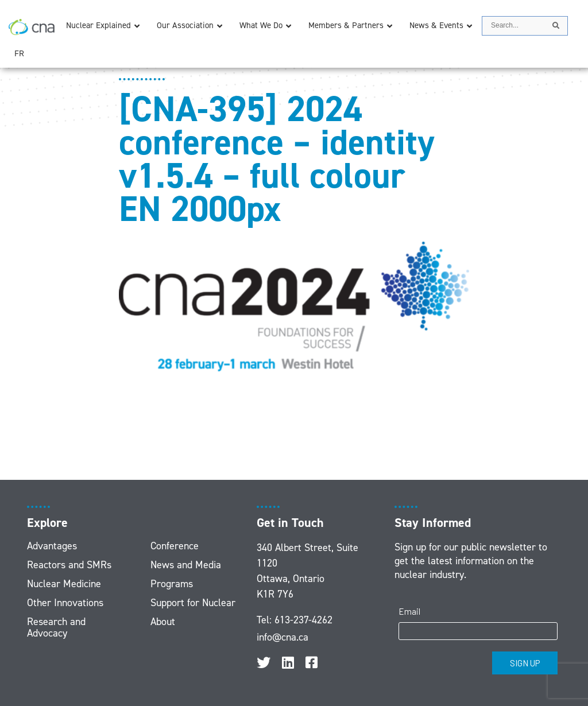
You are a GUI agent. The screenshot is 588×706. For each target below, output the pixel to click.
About (163, 622)
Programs (172, 584)
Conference (175, 546)
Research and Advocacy (56, 627)
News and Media (186, 565)
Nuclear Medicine (64, 584)
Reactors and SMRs (69, 565)
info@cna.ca (283, 637)
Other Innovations (65, 603)
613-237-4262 (303, 620)
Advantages (52, 546)
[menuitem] (19, 54)
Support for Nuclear (193, 603)
